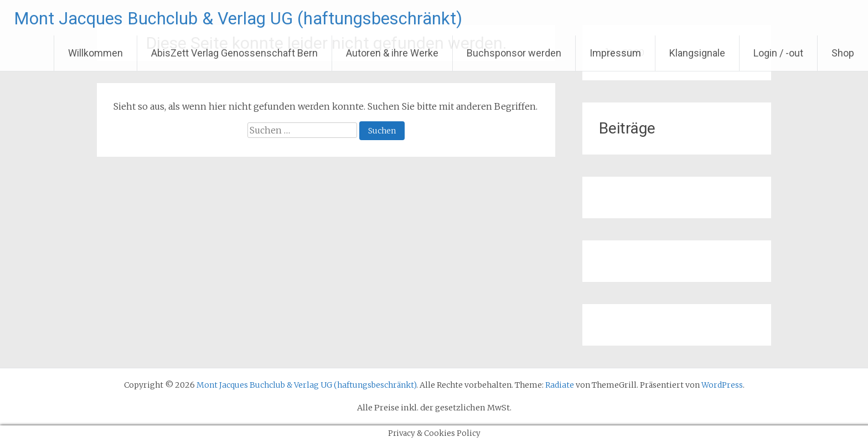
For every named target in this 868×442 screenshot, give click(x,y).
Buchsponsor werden (514, 53)
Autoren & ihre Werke (392, 53)
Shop (843, 53)
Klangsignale (697, 53)
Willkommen (95, 53)
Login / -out (778, 53)
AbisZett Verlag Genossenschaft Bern (234, 53)
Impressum (615, 53)
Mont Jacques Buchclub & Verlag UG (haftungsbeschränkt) (273, 18)
